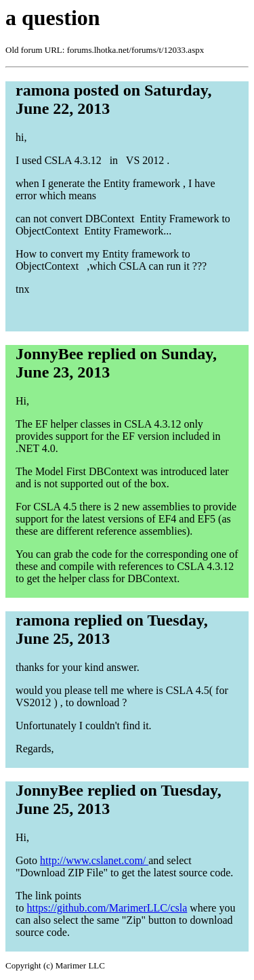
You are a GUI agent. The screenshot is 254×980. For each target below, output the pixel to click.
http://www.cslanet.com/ (94, 860)
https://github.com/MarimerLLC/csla (107, 908)
